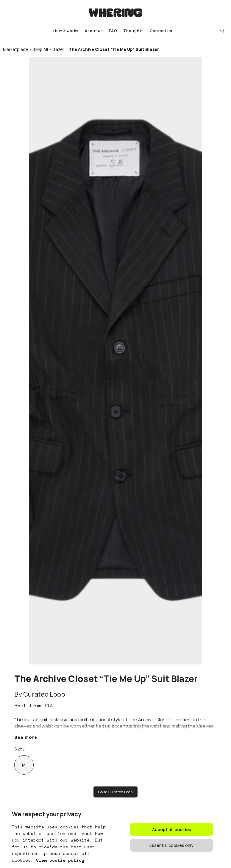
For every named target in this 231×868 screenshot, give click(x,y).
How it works (66, 31)
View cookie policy (59, 860)
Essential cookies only (171, 845)
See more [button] (26, 737)
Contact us (161, 31)
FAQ (113, 31)
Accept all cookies (171, 829)
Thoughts (134, 31)
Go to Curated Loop (115, 792)
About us (94, 31)
